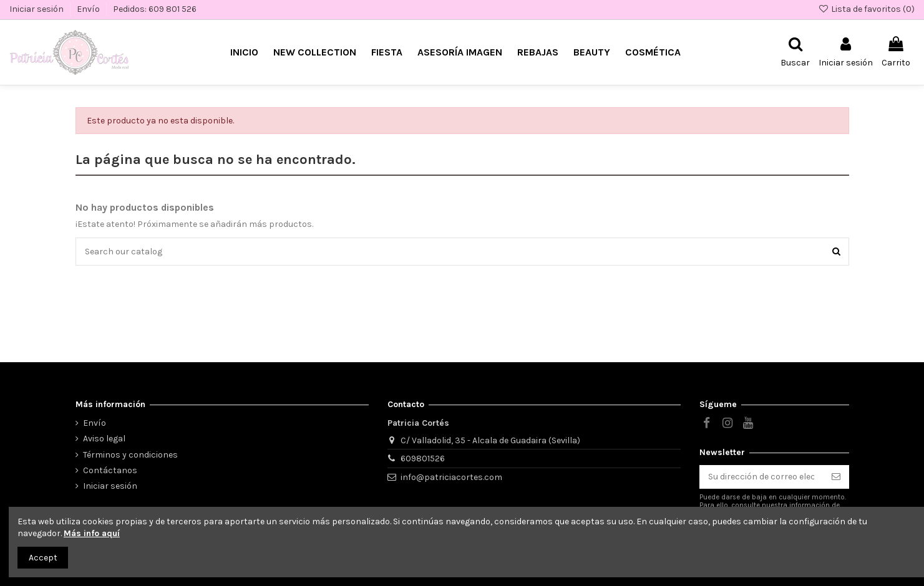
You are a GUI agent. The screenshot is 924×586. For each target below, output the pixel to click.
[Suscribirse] (836, 477)
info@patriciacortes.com (451, 477)
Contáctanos (110, 470)
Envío (89, 9)
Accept (43, 558)
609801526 (423, 459)
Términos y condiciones (130, 455)
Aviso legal (104, 439)
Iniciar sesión (37, 9)
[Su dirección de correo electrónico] (761, 477)
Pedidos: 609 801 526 (155, 9)
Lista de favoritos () (866, 9)
